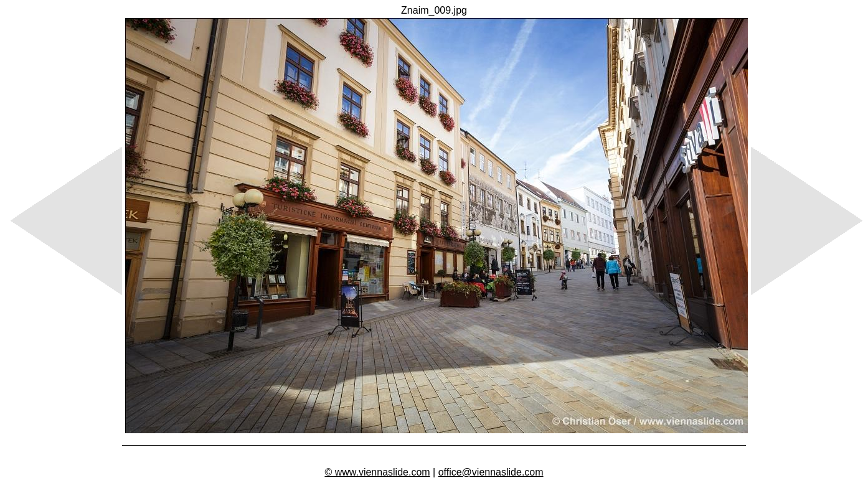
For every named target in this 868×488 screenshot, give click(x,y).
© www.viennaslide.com (377, 472)
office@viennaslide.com (491, 472)
